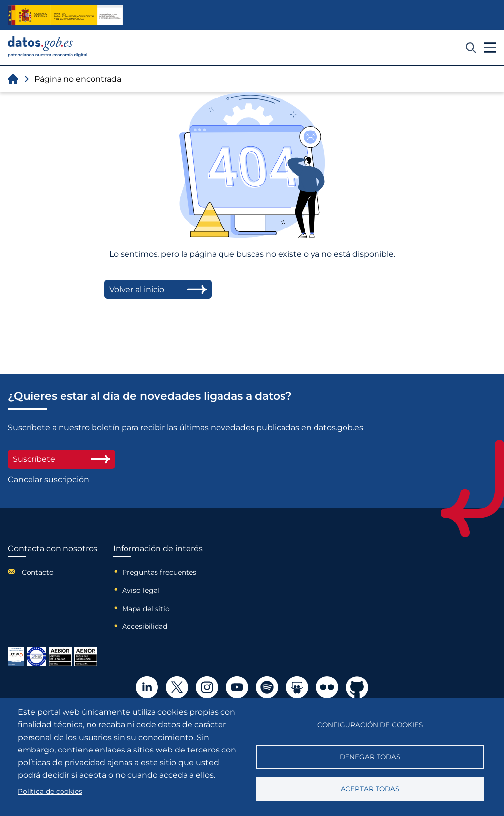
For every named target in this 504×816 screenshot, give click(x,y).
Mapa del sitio (146, 609)
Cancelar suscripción (48, 479)
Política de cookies (50, 791)
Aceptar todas (370, 789)
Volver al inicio (158, 289)
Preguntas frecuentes (159, 572)
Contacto (38, 572)
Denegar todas (370, 757)
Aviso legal (141, 590)
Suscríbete (62, 459)
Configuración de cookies (370, 725)
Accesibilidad (145, 626)
